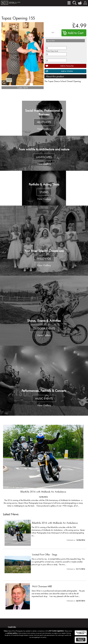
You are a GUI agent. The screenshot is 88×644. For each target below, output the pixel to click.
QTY (53, 33)
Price (73, 23)
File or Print (51, 41)
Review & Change (81, 640)
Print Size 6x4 (52, 51)
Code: (20, 88)
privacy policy (12, 633)
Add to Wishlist (67, 71)
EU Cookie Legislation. (57, 631)
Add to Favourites (67, 66)
